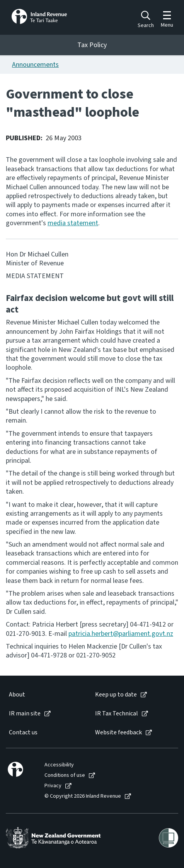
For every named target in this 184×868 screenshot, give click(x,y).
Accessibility (59, 765)
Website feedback (118, 733)
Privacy (53, 786)
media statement (73, 223)
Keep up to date (116, 695)
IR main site (25, 714)
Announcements (35, 65)
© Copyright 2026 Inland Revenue (83, 796)
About (17, 695)
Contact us (23, 733)
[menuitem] (44, 695)
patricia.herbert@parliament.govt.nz (121, 634)
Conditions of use (65, 775)
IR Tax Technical (117, 714)
